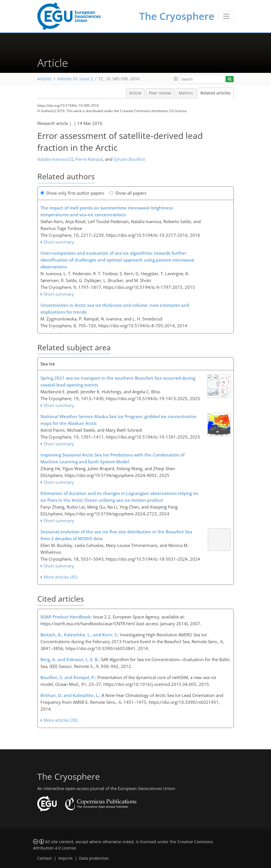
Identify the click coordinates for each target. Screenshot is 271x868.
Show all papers (128, 193)
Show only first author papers (72, 193)
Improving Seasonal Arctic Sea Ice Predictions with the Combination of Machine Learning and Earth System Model (112, 458)
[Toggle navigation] (226, 16)
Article (135, 93)
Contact (45, 858)
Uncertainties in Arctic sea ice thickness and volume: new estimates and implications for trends (115, 308)
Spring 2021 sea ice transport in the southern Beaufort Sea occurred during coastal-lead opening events (118, 381)
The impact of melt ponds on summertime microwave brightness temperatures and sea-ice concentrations (107, 211)
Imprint (65, 858)
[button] (176, 79)
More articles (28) (60, 720)
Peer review (160, 93)
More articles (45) (60, 577)
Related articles (215, 93)
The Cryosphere (177, 16)
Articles (44, 79)
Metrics (186, 93)
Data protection (94, 858)
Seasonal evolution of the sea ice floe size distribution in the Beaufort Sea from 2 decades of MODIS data (116, 535)
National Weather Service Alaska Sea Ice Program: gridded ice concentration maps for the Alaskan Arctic (119, 420)
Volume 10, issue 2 (75, 79)
